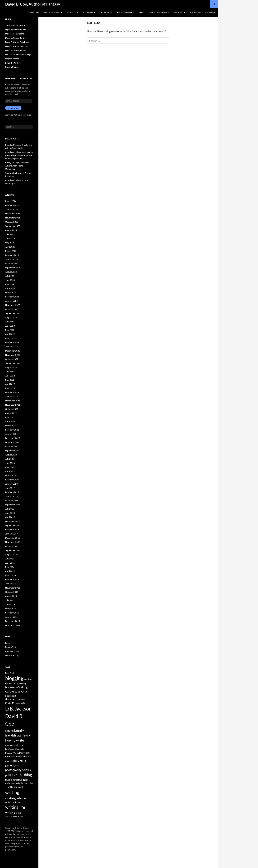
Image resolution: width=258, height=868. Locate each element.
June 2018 (10, 513)
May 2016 (10, 567)
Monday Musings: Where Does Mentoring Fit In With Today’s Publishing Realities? (19, 155)
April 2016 (10, 571)
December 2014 (13, 621)
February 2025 (12, 255)
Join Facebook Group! (15, 25)
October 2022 (12, 359)
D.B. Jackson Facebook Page (18, 54)
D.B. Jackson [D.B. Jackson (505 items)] (18, 709)
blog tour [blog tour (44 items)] (28, 679)
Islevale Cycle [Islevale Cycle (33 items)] (11, 745)
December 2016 (13, 538)
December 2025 (13, 214)
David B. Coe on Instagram (17, 46)
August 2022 (11, 367)
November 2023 (13, 305)
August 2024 (11, 272)
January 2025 (11, 259)
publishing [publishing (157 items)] (24, 775)
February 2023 (12, 342)
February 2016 (12, 579)
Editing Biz (211, 12)
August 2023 (11, 317)
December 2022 (13, 351)
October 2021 (12, 409)
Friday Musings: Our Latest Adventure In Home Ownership (17, 166)
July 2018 (10, 509)
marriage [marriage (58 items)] (24, 753)
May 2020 (10, 467)
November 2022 (13, 355)
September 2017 (13, 525)
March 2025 (11, 251)
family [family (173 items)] (19, 730)
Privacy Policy (12, 67)
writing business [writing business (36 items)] (12, 802)
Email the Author (13, 63)
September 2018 (13, 505)
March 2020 (11, 475)
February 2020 (12, 480)
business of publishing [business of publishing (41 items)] (16, 683)
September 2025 (13, 226)
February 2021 (12, 430)
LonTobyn (88, 12)
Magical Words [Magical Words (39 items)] (12, 753)
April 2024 (10, 288)
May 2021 (10, 417)
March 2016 (11, 575)
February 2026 (12, 205)
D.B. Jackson (106, 12)
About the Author (158, 12)
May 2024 (10, 284)
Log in (8, 643)
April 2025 (10, 247)
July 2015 (10, 600)
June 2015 (10, 604)
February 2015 (12, 613)
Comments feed (12, 651)
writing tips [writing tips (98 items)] (13, 813)
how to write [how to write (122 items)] (15, 740)
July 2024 (10, 276)
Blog (142, 12)
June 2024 (10, 280)
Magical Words (12, 59)
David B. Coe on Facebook (17, 42)
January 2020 (11, 484)
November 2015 (13, 588)
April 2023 (10, 334)
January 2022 (11, 396)
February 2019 (12, 492)
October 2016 (12, 546)
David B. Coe (33, 12)
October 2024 (12, 263)
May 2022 (10, 380)
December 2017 (13, 521)
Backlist (178, 12)
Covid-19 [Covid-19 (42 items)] (10, 703)
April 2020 (10, 471)
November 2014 (13, 625)
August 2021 (11, 413)
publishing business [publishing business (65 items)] (17, 780)
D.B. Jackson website (15, 34)
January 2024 (11, 301)
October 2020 (12, 446)
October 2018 (12, 500)
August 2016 (11, 554)
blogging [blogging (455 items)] (14, 678)
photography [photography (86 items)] (13, 770)
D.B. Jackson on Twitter (16, 50)
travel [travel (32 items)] (20, 787)
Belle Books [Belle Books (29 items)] (10, 673)
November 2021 (13, 405)
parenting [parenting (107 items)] (12, 765)
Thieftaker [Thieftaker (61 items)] (11, 787)
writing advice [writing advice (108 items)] (16, 798)
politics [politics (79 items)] (26, 770)
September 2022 (13, 363)
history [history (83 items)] (26, 735)
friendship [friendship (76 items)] (12, 735)
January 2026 (11, 209)
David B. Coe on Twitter (16, 38)
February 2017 (12, 530)
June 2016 (10, 563)
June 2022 (10, 376)
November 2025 (13, 218)
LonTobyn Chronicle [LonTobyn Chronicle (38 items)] (14, 749)
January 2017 (11, 534)
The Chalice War (51, 12)
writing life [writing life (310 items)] (15, 807)
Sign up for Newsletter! (15, 30)
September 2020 (13, 451)
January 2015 (11, 617)
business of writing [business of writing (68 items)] (16, 687)
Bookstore (195, 12)
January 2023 (11, 347)
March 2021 (11, 426)
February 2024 (12, 297)
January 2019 (11, 496)
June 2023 (10, 326)
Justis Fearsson (124, 12)
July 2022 (10, 372)
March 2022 (11, 388)
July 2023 (10, 322)
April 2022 (10, 384)
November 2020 (13, 442)
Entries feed (11, 647)
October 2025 (12, 222)
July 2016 (10, 559)
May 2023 (10, 330)
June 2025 (10, 238)
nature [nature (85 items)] (15, 760)
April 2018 (10, 517)
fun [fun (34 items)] (20, 736)
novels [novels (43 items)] (23, 761)
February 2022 (12, 392)
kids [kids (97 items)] (20, 745)
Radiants (71, 12)
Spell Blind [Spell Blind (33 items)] (29, 783)
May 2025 (10, 243)
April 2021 (10, 421)
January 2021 (11, 434)
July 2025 (10, 234)
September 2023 (13, 313)
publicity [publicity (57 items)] (10, 775)
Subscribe (13, 108)
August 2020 (11, 455)
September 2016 (13, 550)
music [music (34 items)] (8, 761)
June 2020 (10, 463)
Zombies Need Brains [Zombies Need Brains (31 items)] (14, 816)
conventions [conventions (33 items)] (20, 699)
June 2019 (10, 488)
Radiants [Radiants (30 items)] (9, 783)
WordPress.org (12, 655)
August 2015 (11, 596)
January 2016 (11, 584)
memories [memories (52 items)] (11, 756)
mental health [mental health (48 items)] (24, 756)
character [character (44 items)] (10, 699)
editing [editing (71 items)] (9, 731)
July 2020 (10, 459)
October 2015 (12, 592)
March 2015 (11, 609)
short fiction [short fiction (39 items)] (19, 783)
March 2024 (11, 293)
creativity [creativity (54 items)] (20, 703)
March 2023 (11, 338)
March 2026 (11, 201)
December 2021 (13, 401)
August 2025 (11, 230)
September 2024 (13, 268)
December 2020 (13, 438)
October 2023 (12, 309)
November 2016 (13, 542)
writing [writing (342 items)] (12, 792)
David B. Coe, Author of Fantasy (33, 4)
